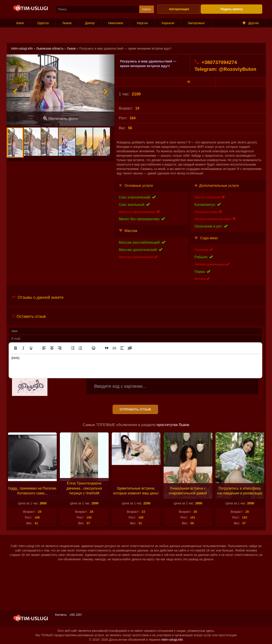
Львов (67, 23)
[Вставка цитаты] (107, 348)
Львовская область (50, 48)
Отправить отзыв (135, 409)
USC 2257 (76, 615)
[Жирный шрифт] (16, 348)
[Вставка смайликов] (94, 348)
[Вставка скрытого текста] (130, 348)
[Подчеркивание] (31, 348)
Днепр (90, 23)
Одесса (43, 23)
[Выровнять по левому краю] (44, 348)
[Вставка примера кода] (114, 348)
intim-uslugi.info (22, 48)
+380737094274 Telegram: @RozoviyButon (225, 66)
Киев (20, 23)
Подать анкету (232, 9)
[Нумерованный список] (80, 348)
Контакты (61, 615)
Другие (251, 23)
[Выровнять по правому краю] (60, 348)
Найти (147, 9)
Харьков (168, 23)
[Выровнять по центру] (52, 348)
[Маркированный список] (73, 348)
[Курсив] (23, 348)
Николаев (116, 23)
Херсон (142, 23)
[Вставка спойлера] (122, 348)
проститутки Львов (173, 425)
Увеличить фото (60, 119)
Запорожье (196, 23)
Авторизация (179, 9)
